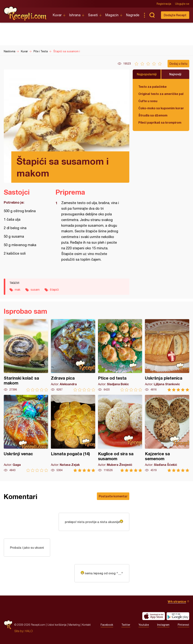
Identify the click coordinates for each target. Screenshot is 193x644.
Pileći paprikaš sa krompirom (160, 122)
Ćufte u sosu (148, 101)
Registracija (164, 4)
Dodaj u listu (178, 64)
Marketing (74, 625)
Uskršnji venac (26, 433)
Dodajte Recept (175, 15)
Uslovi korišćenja (57, 625)
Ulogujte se (182, 4)
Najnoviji (175, 74)
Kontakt (86, 625)
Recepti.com (25, 14)
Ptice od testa (120, 355)
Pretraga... (152, 15)
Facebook (107, 625)
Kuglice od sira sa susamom (120, 433)
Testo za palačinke (152, 87)
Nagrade (133, 15)
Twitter (126, 625)
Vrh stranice (177, 601)
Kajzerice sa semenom (167, 433)
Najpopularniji (147, 74)
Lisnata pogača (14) (73, 433)
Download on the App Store (154, 616)
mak (18, 290)
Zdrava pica (73, 355)
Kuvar (57, 15)
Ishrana (75, 15)
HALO (29, 631)
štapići (54, 290)
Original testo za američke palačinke (161, 94)
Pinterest (183, 625)
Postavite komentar (113, 496)
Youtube (144, 625)
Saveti (93, 15)
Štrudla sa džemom (153, 115)
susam (35, 290)
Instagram (163, 625)
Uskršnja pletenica (167, 355)
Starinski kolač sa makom (26, 355)
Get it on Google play (178, 616)
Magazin (112, 15)
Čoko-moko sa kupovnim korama (161, 108)
